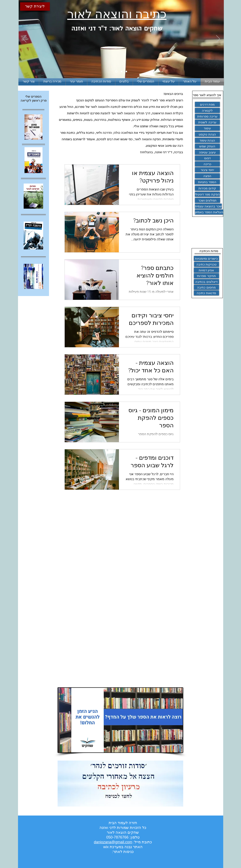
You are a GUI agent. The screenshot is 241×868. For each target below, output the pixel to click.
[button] (52, 82)
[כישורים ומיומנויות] (206, 258)
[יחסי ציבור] (207, 170)
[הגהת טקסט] (207, 134)
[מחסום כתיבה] (206, 287)
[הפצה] (207, 176)
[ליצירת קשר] (35, 6)
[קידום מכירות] (207, 188)
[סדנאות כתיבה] (206, 293)
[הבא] (218, 39)
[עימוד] (207, 128)
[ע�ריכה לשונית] (207, 122)
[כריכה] (207, 164)
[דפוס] (207, 158)
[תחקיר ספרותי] (206, 276)
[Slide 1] (116, 72)
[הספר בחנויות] (207, 182)
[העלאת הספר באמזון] (209, 212)
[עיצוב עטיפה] (207, 152)
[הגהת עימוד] (207, 140)
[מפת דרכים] (207, 104)
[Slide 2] (122, 72)
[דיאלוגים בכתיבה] (206, 282)
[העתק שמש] (207, 146)
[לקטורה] (207, 110)
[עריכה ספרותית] (207, 116)
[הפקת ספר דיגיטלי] (207, 194)
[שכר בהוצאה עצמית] (208, 206)
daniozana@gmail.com (113, 842)
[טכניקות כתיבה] (207, 264)
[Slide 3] (126, 72)
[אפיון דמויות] (206, 270)
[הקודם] (24, 39)
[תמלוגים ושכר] (207, 200)
